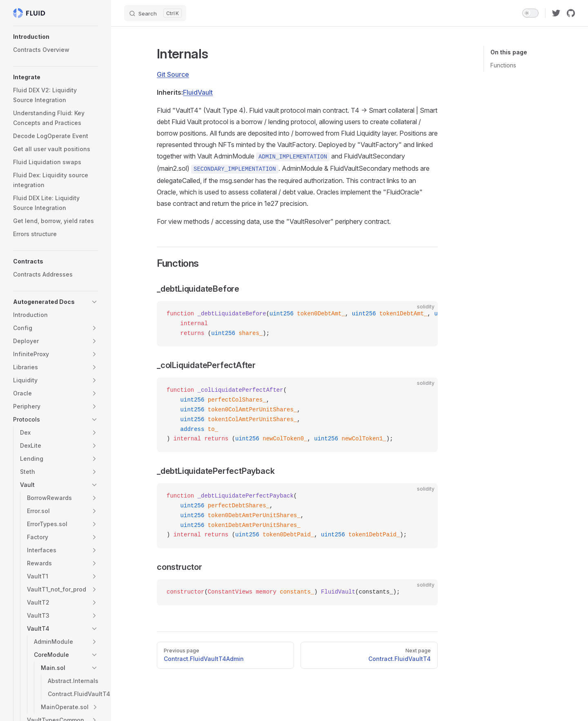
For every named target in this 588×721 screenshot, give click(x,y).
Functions (503, 65)
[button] (56, 37)
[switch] (530, 13)
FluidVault (198, 92)
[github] (571, 13)
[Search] (155, 13)
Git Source (173, 74)
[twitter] (556, 13)
